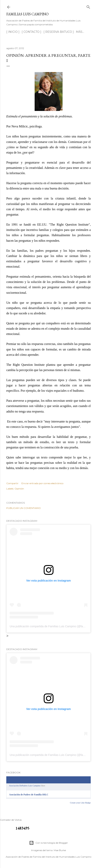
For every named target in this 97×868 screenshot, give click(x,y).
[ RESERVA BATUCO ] (59, 32)
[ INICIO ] (13, 32)
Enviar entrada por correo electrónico (42, 483)
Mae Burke (60, 850)
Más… (80, 32)
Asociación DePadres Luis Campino (25, 786)
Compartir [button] (12, 483)
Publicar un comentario (24, 508)
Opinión (19, 489)
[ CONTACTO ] (31, 32)
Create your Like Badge (80, 803)
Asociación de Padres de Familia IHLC (29, 795)
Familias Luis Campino (27, 14)
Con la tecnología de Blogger (48, 843)
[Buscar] (88, 6)
